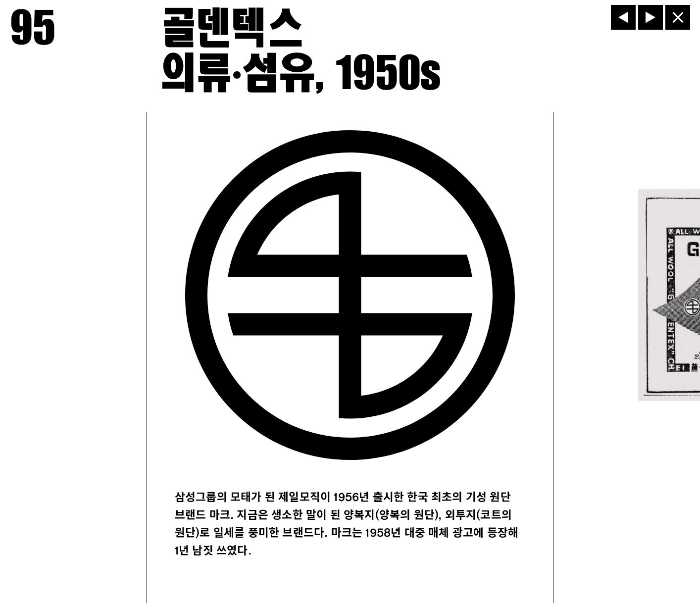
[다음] (650, 17)
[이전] (623, 17)
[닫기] (678, 17)
